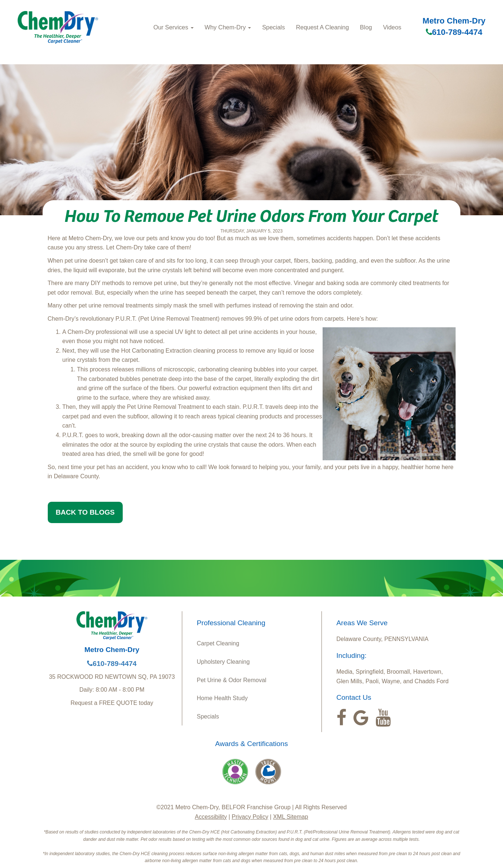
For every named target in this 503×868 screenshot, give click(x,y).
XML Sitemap (290, 817)
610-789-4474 (454, 32)
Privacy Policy (250, 817)
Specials (273, 27)
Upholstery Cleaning (223, 662)
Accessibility (211, 817)
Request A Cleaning (322, 27)
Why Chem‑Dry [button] (228, 27)
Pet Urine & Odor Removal (232, 680)
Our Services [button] (173, 27)
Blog (366, 27)
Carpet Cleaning (218, 643)
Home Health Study (222, 698)
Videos (392, 27)
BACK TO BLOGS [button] (85, 512)
